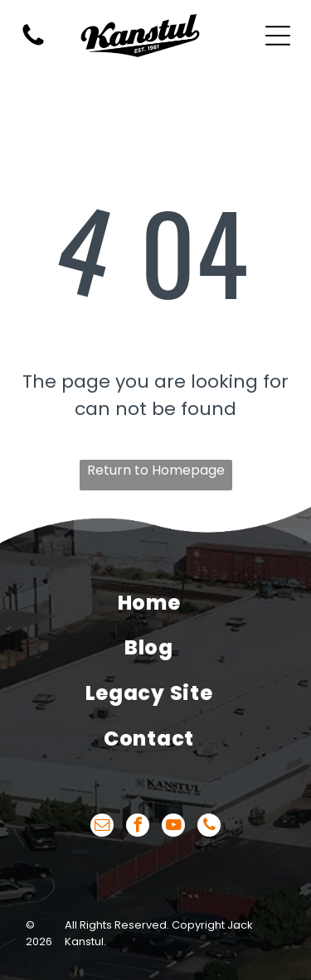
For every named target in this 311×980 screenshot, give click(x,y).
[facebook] (138, 827)
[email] (102, 827)
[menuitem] (149, 603)
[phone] (209, 827)
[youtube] (173, 827)
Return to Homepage (156, 470)
